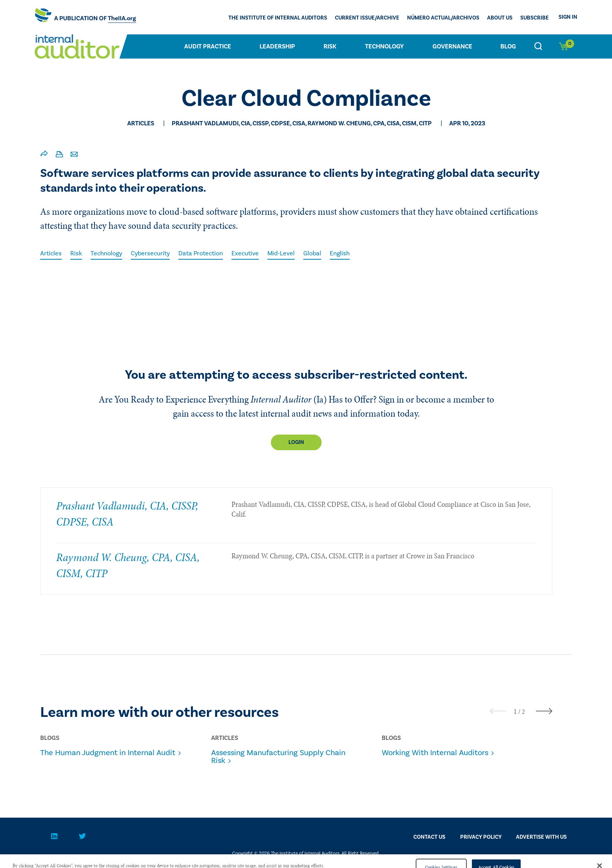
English (340, 253)
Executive (245, 253)
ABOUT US (500, 18)
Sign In (568, 17)
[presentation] (498, 711)
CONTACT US (429, 837)
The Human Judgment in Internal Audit (108, 753)
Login (296, 442)
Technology (384, 46)
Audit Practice (208, 46)
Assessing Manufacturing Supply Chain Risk (278, 757)
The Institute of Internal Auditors (278, 18)
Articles (51, 253)
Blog (508, 46)
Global (312, 253)
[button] (515, 711)
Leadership (277, 46)
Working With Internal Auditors (435, 753)
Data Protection (201, 253)
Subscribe (535, 18)
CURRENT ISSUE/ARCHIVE (367, 18)
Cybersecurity (150, 253)
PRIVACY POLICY (481, 837)
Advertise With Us (541, 837)
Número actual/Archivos (443, 18)
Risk (330, 46)
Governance (452, 46)
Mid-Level (281, 253)
